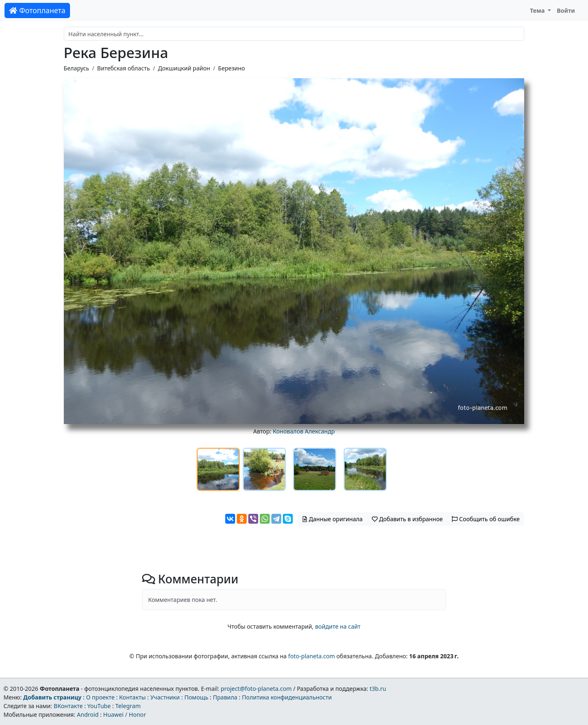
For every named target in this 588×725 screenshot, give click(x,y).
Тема (538, 10)
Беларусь (77, 68)
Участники (165, 697)
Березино (232, 68)
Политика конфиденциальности (287, 697)
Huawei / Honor (124, 715)
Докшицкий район (184, 68)
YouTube (99, 706)
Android (88, 715)
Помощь (196, 697)
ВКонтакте (68, 706)
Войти (566, 10)
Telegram (128, 706)
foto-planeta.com (312, 656)
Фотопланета (37, 10)
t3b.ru (378, 689)
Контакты (132, 697)
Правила (225, 697)
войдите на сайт (338, 626)
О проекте (100, 697)
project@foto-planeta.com (256, 689)
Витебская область (124, 68)
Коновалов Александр (304, 431)
